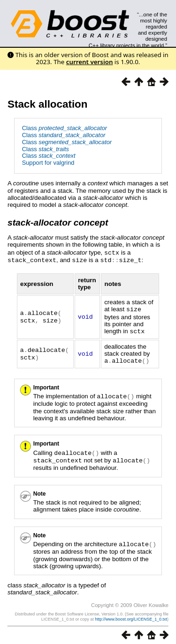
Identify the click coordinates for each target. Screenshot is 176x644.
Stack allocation (47, 104)
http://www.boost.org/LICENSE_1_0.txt (131, 615)
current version (90, 62)
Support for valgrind (48, 163)
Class (65, 128)
